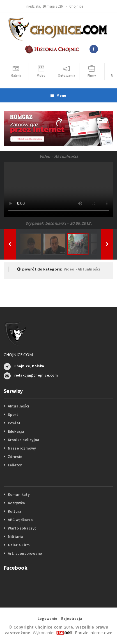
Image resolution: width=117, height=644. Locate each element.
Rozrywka (17, 503)
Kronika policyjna (24, 440)
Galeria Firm (19, 545)
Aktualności (19, 406)
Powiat (14, 423)
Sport (13, 414)
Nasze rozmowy (22, 448)
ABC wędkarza (20, 520)
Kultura (15, 511)
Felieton (15, 465)
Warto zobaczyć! (23, 528)
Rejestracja (72, 619)
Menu (58, 95)
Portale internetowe (94, 633)
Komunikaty (19, 494)
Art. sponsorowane (25, 553)
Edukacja (16, 431)
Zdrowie (15, 457)
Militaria (16, 537)
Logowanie (48, 619)
